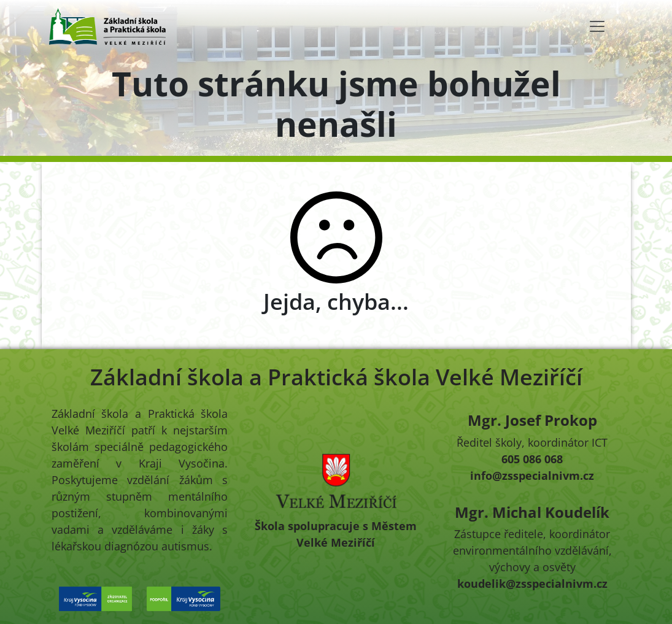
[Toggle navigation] (597, 26)
